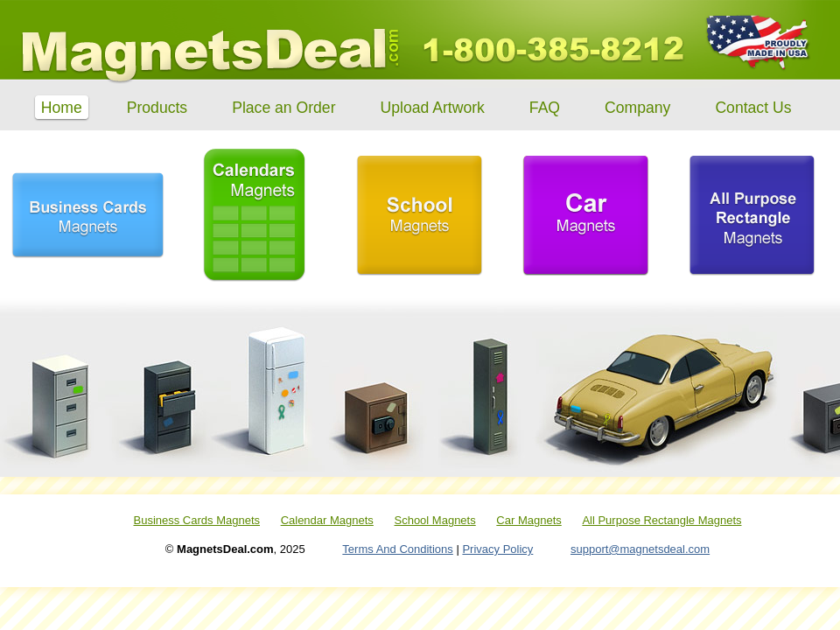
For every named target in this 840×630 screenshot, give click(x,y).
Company (637, 107)
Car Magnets (528, 520)
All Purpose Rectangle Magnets (661, 520)
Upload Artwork (433, 107)
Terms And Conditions (397, 549)
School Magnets (434, 520)
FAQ (545, 107)
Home (62, 107)
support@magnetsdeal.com (640, 549)
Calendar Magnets (327, 520)
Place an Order (283, 107)
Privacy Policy (497, 549)
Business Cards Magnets (196, 520)
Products (157, 107)
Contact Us (753, 107)
